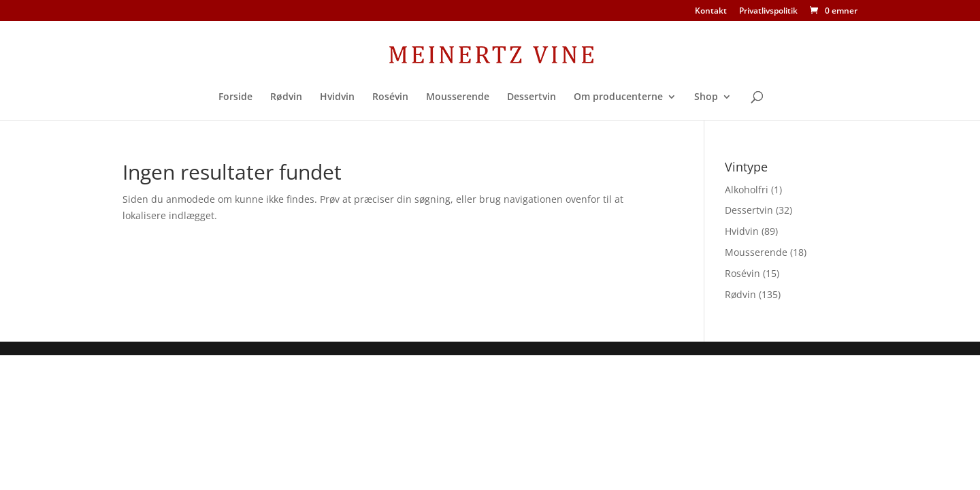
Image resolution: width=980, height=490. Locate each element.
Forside (235, 97)
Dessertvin (532, 97)
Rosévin (390, 97)
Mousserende (458, 97)
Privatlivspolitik (768, 12)
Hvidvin (337, 97)
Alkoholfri (747, 190)
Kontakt (711, 12)
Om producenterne (618, 97)
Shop (706, 97)
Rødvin (286, 97)
